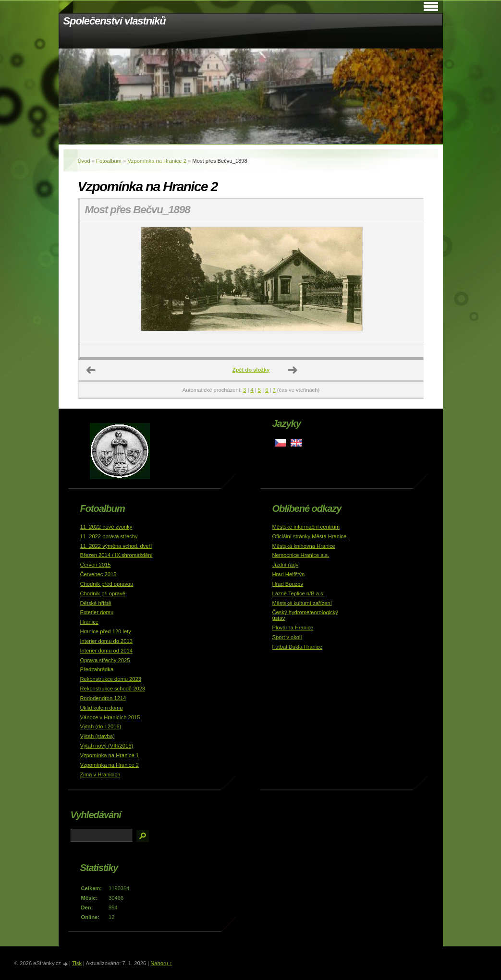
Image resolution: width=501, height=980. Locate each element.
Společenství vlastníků (115, 21)
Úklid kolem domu (102, 708)
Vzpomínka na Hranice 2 (157, 161)
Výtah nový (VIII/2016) (107, 746)
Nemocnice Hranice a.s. (301, 555)
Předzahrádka (97, 669)
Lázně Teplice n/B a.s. (299, 593)
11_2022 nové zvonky (106, 527)
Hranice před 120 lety (106, 631)
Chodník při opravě (103, 593)
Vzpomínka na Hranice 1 (110, 755)
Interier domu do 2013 (106, 641)
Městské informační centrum (306, 527)
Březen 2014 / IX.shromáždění (116, 555)
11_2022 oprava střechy (109, 536)
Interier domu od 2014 (106, 651)
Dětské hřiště (96, 603)
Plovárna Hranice (293, 628)
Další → (293, 370)
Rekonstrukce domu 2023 (111, 679)
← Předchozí (91, 370)
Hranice (90, 622)
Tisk (77, 963)
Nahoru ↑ (161, 963)
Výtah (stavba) (98, 736)
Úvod (84, 161)
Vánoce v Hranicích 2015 (110, 717)
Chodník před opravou (107, 584)
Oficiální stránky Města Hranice (310, 536)
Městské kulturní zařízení (302, 603)
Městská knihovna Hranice (304, 546)
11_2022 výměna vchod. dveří (116, 546)
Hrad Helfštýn (289, 574)
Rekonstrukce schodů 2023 (113, 689)
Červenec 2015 (98, 574)
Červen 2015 (96, 565)
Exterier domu (97, 612)
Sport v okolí (287, 637)
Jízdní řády (286, 565)
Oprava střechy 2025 (105, 660)
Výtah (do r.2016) (101, 726)
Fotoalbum (109, 161)
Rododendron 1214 (103, 698)
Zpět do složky (251, 370)
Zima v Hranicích (100, 774)
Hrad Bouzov (288, 584)
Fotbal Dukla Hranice (297, 647)
